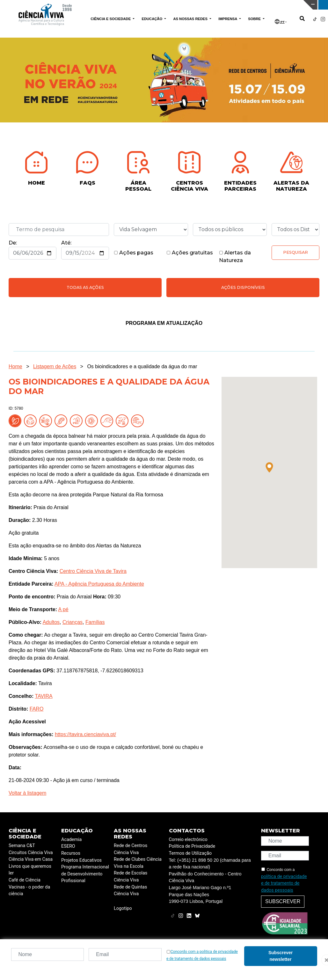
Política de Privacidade (192, 846)
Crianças (73, 622)
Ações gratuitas (190, 253)
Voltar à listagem (27, 793)
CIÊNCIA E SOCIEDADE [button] (111, 19)
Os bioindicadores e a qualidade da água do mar (142, 366)
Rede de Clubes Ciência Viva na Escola (138, 863)
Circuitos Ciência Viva (31, 853)
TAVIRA (44, 696)
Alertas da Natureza (235, 256)
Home (15, 366)
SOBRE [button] (255, 19)
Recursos (71, 853)
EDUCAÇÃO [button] (152, 19)
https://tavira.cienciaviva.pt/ (85, 734)
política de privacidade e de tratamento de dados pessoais (284, 883)
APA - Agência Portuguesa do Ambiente (99, 584)
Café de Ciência (25, 880)
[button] (269, 467)
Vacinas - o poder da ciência (29, 891)
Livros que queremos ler (30, 870)
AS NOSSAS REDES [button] (191, 19)
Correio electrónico (188, 840)
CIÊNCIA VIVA (218, 5)
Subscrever (283, 901)
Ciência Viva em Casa (31, 859)
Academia (71, 840)
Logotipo (123, 908)
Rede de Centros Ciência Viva (131, 849)
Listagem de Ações (55, 366)
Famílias (95, 622)
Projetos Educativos (81, 860)
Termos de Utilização (190, 853)
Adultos (51, 622)
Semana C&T (22, 846)
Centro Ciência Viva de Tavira (93, 571)
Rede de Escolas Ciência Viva (131, 877)
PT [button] (280, 22)
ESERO (68, 846)
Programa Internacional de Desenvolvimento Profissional (85, 874)
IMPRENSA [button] (228, 19)
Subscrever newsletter (281, 956)
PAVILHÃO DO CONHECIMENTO (144, 4)
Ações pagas (134, 253)
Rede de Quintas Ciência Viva (130, 891)
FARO (37, 709)
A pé (63, 609)
